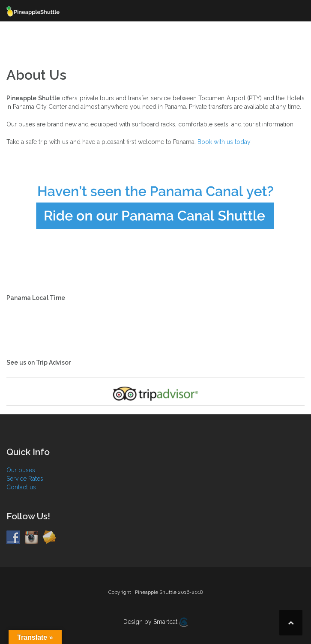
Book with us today (224, 142)
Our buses (21, 470)
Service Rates (25, 479)
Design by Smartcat (155, 622)
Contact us (21, 487)
